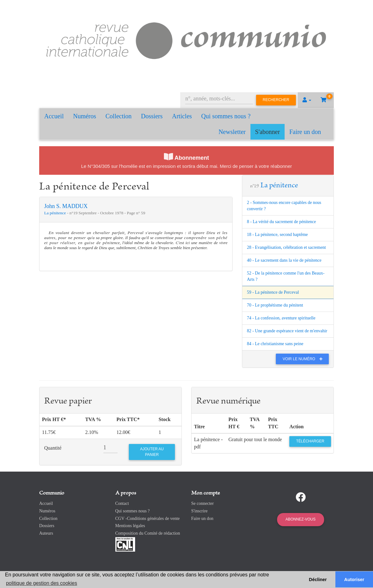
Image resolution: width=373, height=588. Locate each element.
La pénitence (56, 213)
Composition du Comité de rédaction (148, 533)
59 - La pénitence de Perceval (273, 292)
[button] (307, 100)
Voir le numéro (304, 359)
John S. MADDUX (66, 206)
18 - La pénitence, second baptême (277, 235)
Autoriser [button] (354, 580)
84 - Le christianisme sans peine (275, 344)
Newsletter (232, 132)
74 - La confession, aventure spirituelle (281, 318)
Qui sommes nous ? (226, 116)
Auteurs (46, 533)
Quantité (53, 448)
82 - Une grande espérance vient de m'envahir (287, 331)
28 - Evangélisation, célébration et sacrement (286, 247)
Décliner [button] (318, 580)
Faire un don (305, 132)
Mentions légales (130, 526)
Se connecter (202, 503)
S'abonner (268, 132)
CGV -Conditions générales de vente (148, 519)
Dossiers (152, 116)
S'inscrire (199, 511)
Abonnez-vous (301, 519)
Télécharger (310, 441)
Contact (122, 503)
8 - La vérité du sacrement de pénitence (281, 222)
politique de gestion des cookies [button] (42, 583)
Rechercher (276, 100)
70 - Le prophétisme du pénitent (275, 305)
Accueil (54, 116)
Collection (119, 116)
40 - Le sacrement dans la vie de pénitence (284, 260)
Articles (182, 116)
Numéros (84, 116)
